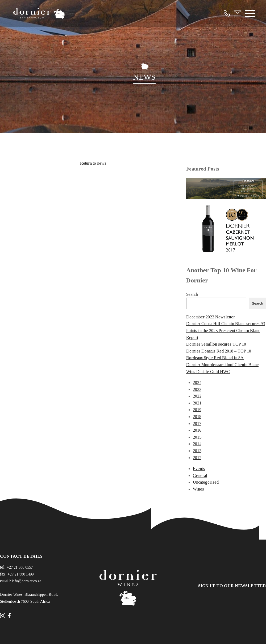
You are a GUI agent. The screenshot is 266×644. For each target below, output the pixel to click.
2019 (197, 410)
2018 (197, 417)
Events (199, 469)
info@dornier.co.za (27, 581)
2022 (197, 396)
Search (192, 294)
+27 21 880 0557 (20, 567)
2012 (197, 458)
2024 (197, 382)
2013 (197, 451)
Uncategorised (206, 482)
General (200, 475)
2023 (197, 389)
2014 (197, 444)
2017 (197, 424)
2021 (197, 403)
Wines (198, 489)
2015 (197, 437)
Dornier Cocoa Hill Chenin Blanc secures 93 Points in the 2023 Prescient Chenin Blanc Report (226, 330)
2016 (197, 430)
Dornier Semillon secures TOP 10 (216, 344)
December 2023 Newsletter (211, 317)
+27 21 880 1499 (20, 574)
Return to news (93, 163)
